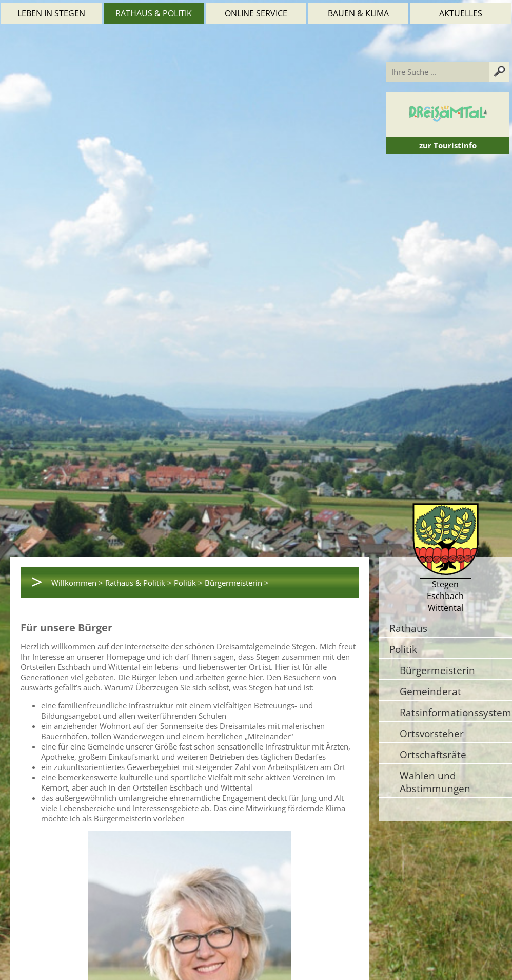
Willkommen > (77, 583)
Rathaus (408, 628)
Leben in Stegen (51, 13)
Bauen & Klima (358, 13)
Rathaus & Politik (154, 13)
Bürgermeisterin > (237, 583)
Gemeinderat (430, 691)
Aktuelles (461, 13)
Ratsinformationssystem (456, 712)
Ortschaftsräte (433, 754)
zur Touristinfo (448, 145)
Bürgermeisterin (437, 670)
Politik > (188, 583)
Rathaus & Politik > (139, 583)
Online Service (256, 13)
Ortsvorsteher (432, 733)
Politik (403, 649)
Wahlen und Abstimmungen (435, 782)
